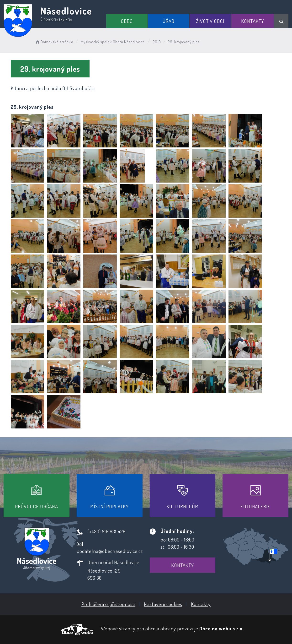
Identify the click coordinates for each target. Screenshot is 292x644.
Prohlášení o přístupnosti (108, 604)
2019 (157, 42)
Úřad (169, 21)
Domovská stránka (54, 42)
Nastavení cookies (163, 604)
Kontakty (252, 21)
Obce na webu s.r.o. (222, 628)
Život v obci (210, 21)
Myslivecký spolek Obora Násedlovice (113, 42)
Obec (127, 21)
